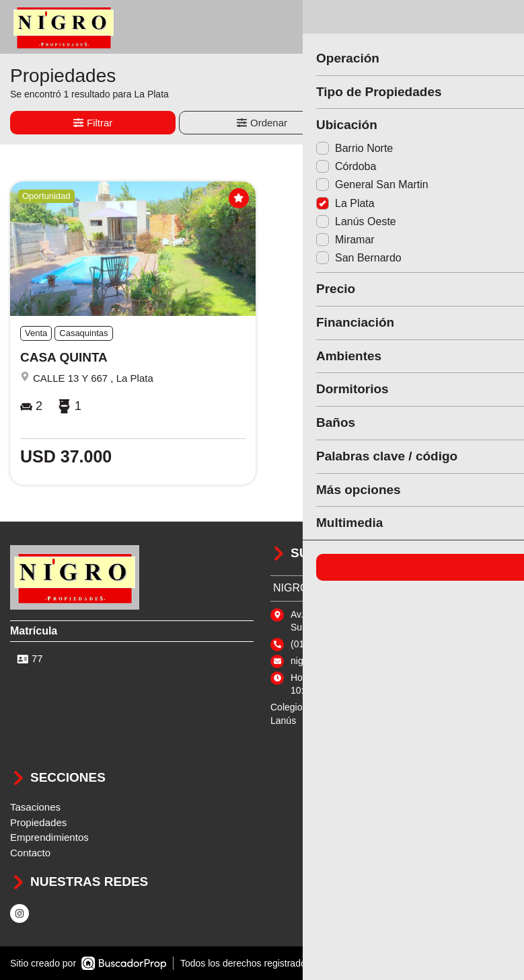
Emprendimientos (49, 837)
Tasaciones (35, 807)
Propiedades (38, 822)
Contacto (30, 853)
